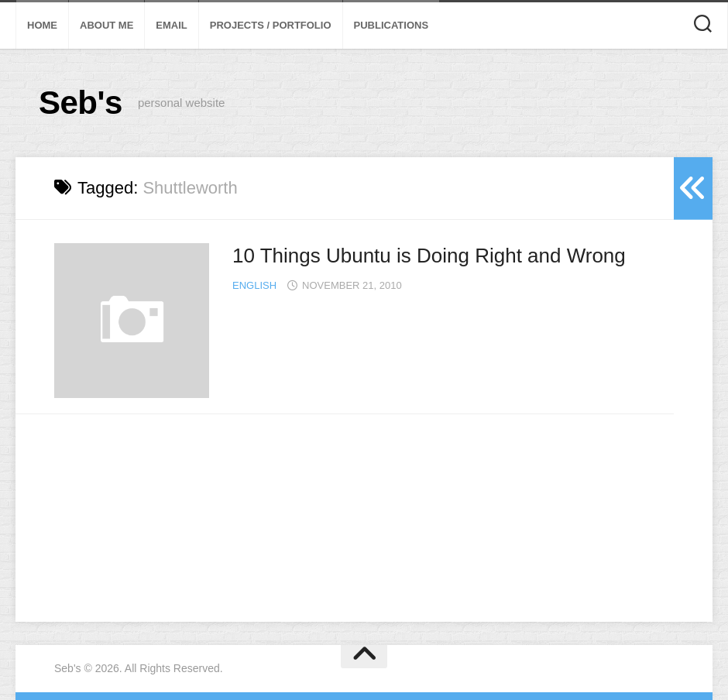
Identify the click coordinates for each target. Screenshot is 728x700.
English (254, 285)
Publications (391, 25)
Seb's (81, 103)
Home (42, 25)
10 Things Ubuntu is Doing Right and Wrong (429, 256)
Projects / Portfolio (271, 25)
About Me (106, 25)
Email (171, 25)
